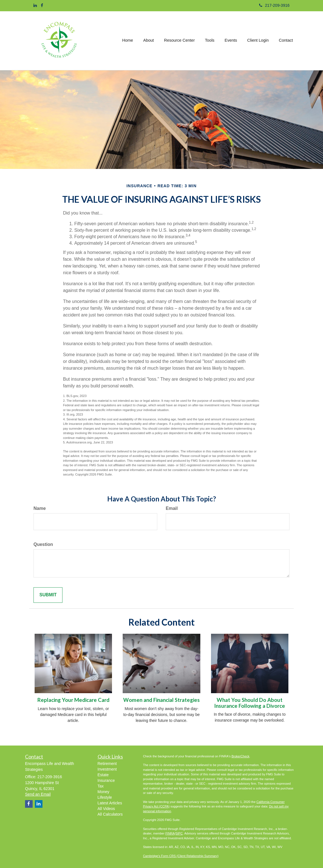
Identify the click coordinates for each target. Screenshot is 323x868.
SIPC (179, 833)
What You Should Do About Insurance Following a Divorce (250, 703)
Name (40, 508)
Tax (101, 786)
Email (172, 508)
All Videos (106, 809)
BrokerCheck (241, 756)
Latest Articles (110, 803)
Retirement (107, 764)
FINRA (170, 833)
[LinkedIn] (35, 5)
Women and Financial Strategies (161, 700)
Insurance (106, 780)
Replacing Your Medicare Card (73, 700)
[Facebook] (42, 5)
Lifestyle (105, 797)
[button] (149, 41)
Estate (103, 775)
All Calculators (110, 814)
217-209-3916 (274, 5)
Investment (107, 769)
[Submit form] (48, 595)
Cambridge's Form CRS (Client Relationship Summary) (181, 856)
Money (104, 792)
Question (43, 544)
